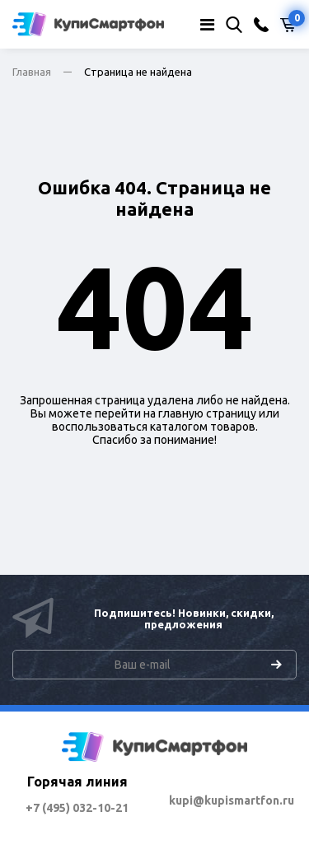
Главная (32, 72)
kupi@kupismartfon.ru (232, 800)
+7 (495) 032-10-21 (77, 808)
